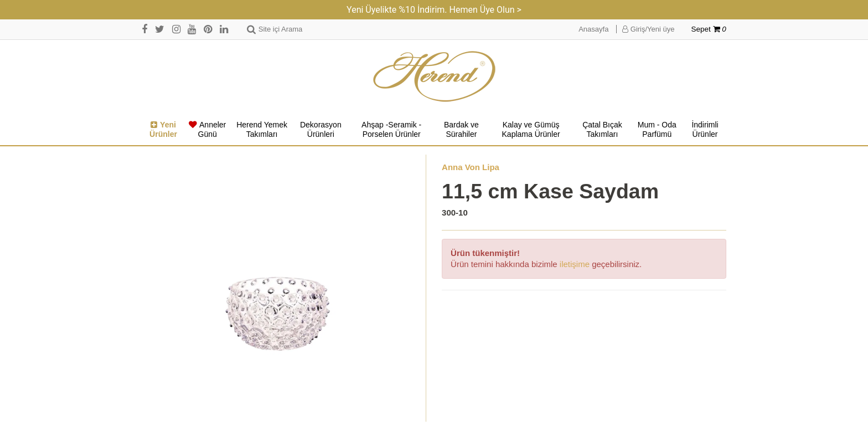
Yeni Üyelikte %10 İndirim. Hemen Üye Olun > (434, 10)
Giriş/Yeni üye (648, 29)
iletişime (575, 264)
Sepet (709, 29)
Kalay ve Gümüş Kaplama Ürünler (531, 130)
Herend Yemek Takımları (262, 130)
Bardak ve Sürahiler (461, 130)
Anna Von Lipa (471, 167)
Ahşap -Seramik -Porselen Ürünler (391, 130)
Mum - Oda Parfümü (657, 130)
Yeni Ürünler (163, 130)
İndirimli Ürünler (705, 130)
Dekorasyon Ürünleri (321, 130)
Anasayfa (593, 29)
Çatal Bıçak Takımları (602, 130)
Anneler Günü (207, 130)
